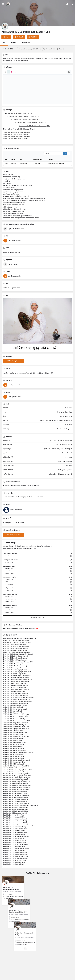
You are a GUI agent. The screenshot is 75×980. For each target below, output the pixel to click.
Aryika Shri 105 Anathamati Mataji (14, 763)
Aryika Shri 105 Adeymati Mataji (13, 749)
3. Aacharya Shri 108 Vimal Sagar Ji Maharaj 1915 (26, 120)
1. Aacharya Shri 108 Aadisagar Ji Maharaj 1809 (18, 113)
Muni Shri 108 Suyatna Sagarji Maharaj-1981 (17, 661)
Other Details (26, 43)
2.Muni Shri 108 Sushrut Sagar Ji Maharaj (16, 134)
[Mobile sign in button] (67, 4)
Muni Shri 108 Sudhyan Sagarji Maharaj (15, 665)
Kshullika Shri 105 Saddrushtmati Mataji (15, 859)
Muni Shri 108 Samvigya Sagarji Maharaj (16, 710)
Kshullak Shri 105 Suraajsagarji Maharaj (15, 816)
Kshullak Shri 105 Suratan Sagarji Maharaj (16, 818)
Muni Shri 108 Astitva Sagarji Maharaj (15, 702)
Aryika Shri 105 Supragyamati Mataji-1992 (16, 743)
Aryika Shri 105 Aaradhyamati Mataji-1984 (16, 751)
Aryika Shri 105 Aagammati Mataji (14, 773)
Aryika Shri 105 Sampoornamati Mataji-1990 (17, 735)
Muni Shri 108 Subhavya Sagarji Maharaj (16, 700)
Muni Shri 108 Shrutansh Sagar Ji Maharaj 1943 (18, 716)
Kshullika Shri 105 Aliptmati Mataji (14, 879)
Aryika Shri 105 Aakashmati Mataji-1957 (15, 747)
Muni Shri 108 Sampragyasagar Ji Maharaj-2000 (18, 694)
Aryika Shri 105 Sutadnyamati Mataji (14, 776)
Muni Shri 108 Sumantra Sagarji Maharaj (16, 663)
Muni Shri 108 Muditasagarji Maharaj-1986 (16, 696)
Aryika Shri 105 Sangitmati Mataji (13, 745)
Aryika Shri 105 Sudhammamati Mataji (15, 723)
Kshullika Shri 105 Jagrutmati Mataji (14, 877)
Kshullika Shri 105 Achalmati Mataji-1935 (16, 873)
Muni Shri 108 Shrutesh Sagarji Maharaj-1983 (17, 686)
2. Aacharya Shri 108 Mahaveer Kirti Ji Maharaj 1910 (23, 116)
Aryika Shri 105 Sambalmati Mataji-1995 (16, 731)
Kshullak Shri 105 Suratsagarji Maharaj (15, 828)
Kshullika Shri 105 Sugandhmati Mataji (15, 833)
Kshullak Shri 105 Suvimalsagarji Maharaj (16, 794)
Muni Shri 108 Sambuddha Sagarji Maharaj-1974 (18, 676)
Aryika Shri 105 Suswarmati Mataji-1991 (15, 739)
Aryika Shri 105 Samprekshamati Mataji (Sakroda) (18, 767)
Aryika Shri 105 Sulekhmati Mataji (14, 778)
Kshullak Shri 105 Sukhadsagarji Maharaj (16, 798)
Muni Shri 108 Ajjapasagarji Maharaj (14, 706)
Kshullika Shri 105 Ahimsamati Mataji (15, 855)
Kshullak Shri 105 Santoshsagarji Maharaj (16, 808)
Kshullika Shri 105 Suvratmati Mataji (14, 831)
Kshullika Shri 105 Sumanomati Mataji (15, 875)
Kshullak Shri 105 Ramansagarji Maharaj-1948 (17, 792)
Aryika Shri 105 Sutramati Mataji (13, 761)
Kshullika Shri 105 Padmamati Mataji (15, 857)
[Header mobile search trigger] (72, 4)
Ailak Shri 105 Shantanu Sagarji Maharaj (15, 786)
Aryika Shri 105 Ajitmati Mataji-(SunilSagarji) (17, 775)
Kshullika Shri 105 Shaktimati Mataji (14, 865)
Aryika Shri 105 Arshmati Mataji (13, 755)
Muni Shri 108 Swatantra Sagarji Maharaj (16, 718)
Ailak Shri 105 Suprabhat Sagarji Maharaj (16, 782)
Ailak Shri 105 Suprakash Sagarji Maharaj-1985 (17, 784)
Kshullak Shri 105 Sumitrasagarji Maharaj (16, 824)
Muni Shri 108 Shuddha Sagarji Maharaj (15, 684)
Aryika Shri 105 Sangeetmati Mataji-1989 (16, 737)
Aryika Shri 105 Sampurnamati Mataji (15, 765)
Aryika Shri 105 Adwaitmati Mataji (14, 769)
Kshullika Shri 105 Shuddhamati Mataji (15, 847)
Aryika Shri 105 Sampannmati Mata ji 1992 (16, 780)
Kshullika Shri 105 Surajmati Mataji (14, 829)
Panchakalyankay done (14, 549)
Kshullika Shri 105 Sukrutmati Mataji (14, 861)
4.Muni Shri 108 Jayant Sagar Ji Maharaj (16, 139)
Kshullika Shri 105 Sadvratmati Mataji (15, 841)
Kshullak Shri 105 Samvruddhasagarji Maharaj (17, 800)
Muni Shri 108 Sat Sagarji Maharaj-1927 (15, 698)
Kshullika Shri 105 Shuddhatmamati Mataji (16, 851)
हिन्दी (4, 43)
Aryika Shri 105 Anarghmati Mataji (14, 759)
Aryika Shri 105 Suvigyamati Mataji (14, 771)
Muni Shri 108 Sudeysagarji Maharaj (14, 682)
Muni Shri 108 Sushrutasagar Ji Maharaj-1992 (17, 690)
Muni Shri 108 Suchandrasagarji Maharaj (16, 678)
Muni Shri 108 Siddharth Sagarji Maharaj (16, 671)
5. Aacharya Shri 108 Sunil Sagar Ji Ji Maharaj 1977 (35, 126)
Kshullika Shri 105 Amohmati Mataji (14, 849)
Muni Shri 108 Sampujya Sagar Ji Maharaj (16, 704)
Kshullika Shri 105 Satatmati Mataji (14, 845)
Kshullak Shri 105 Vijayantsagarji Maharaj (16, 812)
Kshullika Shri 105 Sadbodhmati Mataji (15, 843)
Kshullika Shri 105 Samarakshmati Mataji (16, 837)
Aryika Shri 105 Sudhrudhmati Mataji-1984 (16, 741)
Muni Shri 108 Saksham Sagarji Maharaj (15, 720)
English (14, 43)
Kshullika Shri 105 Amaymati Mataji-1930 (16, 869)
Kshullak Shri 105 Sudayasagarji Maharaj (16, 814)
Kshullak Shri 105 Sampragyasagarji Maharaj (17, 802)
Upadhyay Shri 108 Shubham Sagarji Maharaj (17, 657)
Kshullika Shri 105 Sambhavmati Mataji (15, 835)
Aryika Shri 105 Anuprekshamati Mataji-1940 (17, 729)
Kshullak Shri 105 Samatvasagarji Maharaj (16, 804)
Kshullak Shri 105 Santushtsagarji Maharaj (16, 810)
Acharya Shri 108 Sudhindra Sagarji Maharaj (17, 667)
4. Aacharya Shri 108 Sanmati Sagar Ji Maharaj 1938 (31, 123)
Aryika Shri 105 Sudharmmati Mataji (14, 733)
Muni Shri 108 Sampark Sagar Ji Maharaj (16, 708)
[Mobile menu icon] (3, 4)
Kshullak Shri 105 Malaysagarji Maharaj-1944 (17, 790)
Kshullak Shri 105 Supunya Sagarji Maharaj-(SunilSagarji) (21, 820)
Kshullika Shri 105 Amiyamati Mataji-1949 (16, 863)
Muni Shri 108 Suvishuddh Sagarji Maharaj (16, 692)
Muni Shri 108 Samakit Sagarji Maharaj (15, 674)
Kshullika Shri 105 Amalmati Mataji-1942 (16, 871)
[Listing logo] (5, 26)
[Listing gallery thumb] (37, 339)
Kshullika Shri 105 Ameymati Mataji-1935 (16, 867)
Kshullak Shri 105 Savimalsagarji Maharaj (16, 826)
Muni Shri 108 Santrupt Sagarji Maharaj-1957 (17, 714)
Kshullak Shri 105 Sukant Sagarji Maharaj (16, 822)
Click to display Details (14, 375)
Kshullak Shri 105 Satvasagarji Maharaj (15, 806)
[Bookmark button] (13, 917)
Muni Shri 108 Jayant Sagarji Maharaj (15, 659)
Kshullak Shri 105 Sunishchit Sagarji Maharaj (17, 788)
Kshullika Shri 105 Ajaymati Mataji (14, 853)
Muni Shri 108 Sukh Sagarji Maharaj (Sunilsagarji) (18, 669)
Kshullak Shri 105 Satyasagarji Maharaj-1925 (17, 796)
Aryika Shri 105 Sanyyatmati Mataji (14, 727)
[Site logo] (8, 4)
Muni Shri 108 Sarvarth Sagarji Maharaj (15, 672)
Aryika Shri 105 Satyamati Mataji (13, 722)
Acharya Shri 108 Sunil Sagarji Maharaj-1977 (17, 655)
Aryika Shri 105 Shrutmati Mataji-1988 (15, 757)
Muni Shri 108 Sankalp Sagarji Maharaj (15, 680)
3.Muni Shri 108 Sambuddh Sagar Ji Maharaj (17, 136)
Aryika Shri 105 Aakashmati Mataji (14, 753)
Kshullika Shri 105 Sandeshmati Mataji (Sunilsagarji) (19, 839)
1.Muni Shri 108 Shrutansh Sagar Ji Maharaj (17, 132)
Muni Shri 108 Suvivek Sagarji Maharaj (15, 688)
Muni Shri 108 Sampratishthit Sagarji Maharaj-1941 (19, 712)
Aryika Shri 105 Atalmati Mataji (13, 725)
